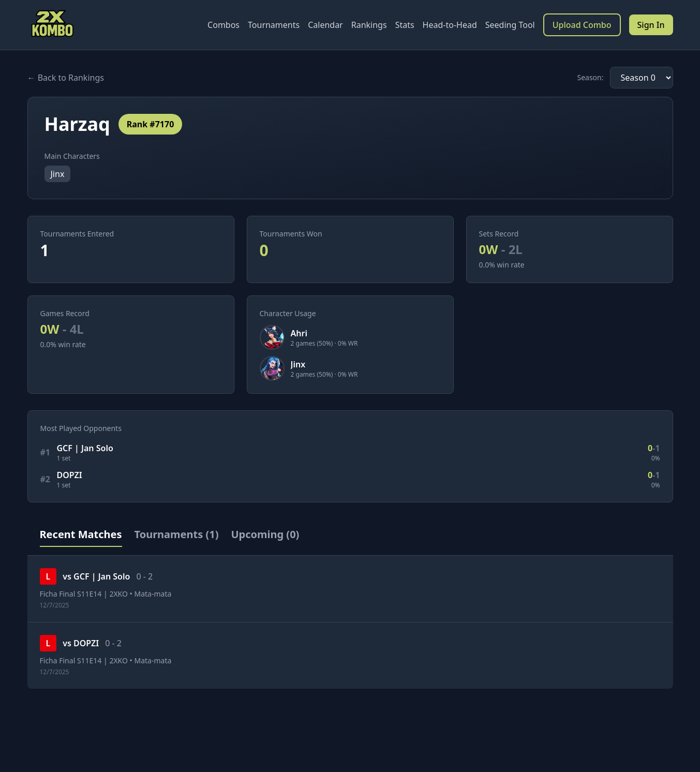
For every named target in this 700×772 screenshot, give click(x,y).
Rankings (369, 25)
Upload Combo (582, 25)
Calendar (325, 25)
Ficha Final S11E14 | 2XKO (84, 594)
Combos (224, 25)
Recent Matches (81, 534)
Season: (590, 77)
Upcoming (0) (265, 534)
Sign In (651, 25)
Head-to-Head (450, 25)
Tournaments (274, 25)
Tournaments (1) (177, 534)
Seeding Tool (510, 25)
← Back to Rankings (66, 78)
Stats (405, 25)
